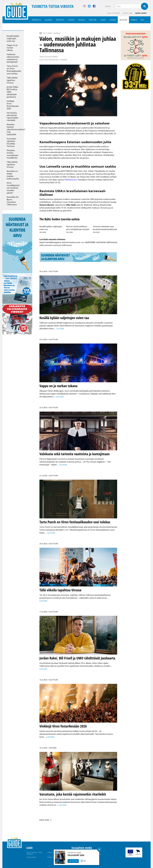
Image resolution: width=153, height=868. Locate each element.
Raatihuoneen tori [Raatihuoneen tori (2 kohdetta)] (77, 242)
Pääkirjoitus (37, 20)
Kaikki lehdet (141, 13)
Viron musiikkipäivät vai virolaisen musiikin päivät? (13, 188)
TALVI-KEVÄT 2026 (76, 855)
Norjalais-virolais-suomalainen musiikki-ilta (13, 154)
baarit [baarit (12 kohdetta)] (42, 242)
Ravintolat (60, 20)
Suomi (108, 6)
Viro (142, 20)
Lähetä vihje (127, 13)
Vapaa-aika (93, 20)
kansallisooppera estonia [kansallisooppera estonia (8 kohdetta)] (57, 242)
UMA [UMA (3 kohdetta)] (41, 245)
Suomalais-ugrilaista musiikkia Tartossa (12, 142)
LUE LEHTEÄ (73, 861)
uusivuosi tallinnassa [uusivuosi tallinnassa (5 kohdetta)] (62, 245)
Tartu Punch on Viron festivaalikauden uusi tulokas (14, 70)
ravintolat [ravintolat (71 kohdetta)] (90, 242)
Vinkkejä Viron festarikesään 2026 (13, 105)
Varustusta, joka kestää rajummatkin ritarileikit (12, 117)
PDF (85, 861)
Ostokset (71, 20)
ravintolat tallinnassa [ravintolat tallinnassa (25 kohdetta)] (107, 242)
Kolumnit (49, 20)
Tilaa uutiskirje (113, 13)
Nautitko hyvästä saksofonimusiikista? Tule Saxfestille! (16, 129)
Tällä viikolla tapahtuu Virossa (12, 80)
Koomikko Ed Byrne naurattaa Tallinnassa (13, 201)
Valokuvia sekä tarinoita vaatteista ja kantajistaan (13, 58)
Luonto (103, 20)
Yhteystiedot (31, 857)
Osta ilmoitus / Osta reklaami (34, 853)
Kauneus (82, 20)
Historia (113, 20)
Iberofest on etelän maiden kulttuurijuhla (13, 175)
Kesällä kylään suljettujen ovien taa (13, 39)
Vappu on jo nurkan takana (12, 48)
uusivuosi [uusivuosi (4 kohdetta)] (48, 245)
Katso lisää (44, 820)
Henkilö (134, 20)
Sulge (99, 850)
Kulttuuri (123, 20)
